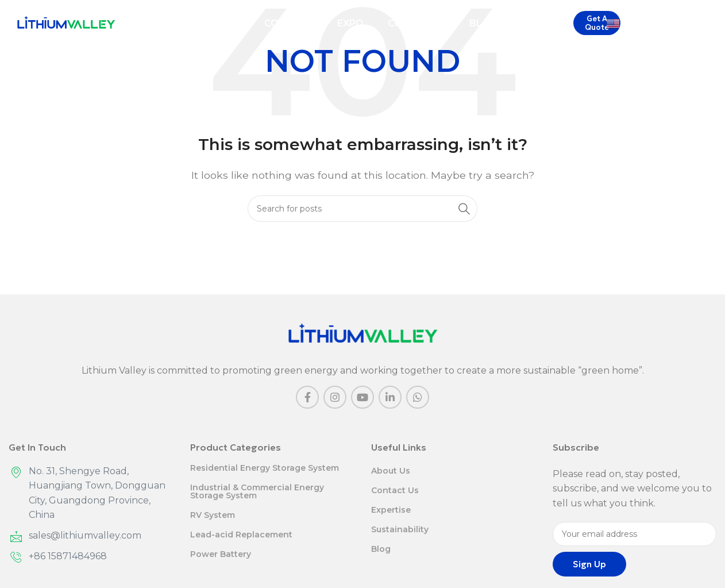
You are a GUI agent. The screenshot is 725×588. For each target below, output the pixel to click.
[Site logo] (66, 23)
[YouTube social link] (362, 397)
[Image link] (363, 334)
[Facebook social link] (307, 397)
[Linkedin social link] (390, 397)
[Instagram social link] (335, 397)
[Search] (711, 24)
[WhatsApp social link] (418, 397)
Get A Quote (597, 23)
